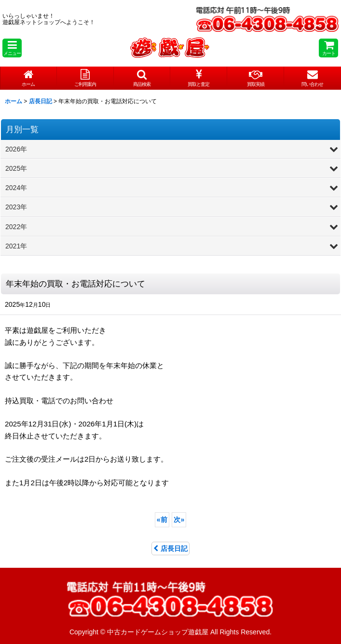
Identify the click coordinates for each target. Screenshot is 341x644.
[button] (12, 48)
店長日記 (170, 548)
